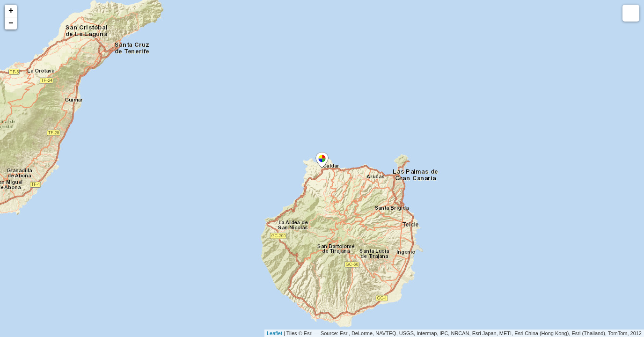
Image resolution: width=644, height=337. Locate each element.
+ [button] (11, 11)
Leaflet (274, 333)
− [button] (11, 23)
